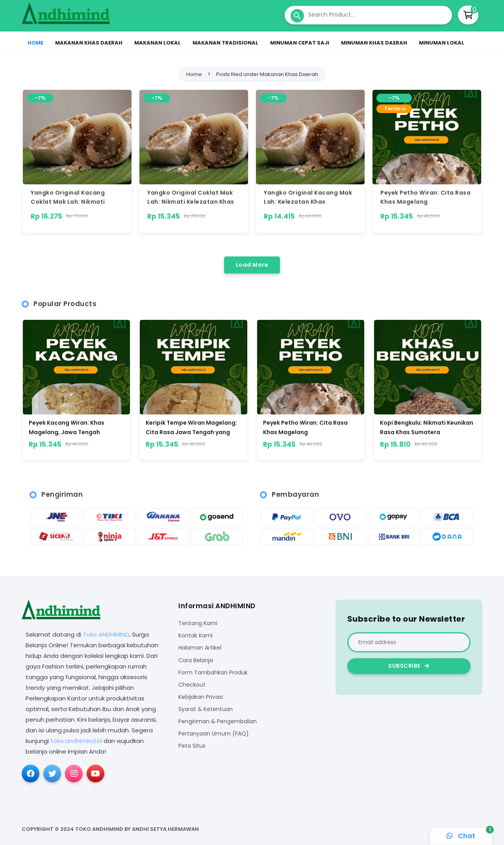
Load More (252, 265)
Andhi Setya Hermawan (165, 829)
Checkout (192, 685)
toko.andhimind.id (76, 741)
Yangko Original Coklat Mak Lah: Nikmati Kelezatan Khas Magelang (191, 202)
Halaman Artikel (200, 648)
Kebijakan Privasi (201, 697)
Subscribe (409, 666)
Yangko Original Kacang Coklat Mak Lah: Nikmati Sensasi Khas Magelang (68, 202)
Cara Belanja (196, 660)
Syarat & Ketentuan (206, 709)
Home (194, 74)
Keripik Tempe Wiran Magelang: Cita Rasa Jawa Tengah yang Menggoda (191, 427)
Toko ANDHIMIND (106, 634)
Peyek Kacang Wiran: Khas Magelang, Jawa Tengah (67, 427)
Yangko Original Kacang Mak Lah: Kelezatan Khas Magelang (308, 202)
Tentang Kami (198, 623)
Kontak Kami (195, 636)
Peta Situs (192, 746)
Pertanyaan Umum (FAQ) (214, 734)
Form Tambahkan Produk (213, 673)
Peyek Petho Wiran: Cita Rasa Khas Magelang (305, 427)
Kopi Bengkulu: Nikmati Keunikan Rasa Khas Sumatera (427, 427)
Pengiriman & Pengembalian (218, 721)
